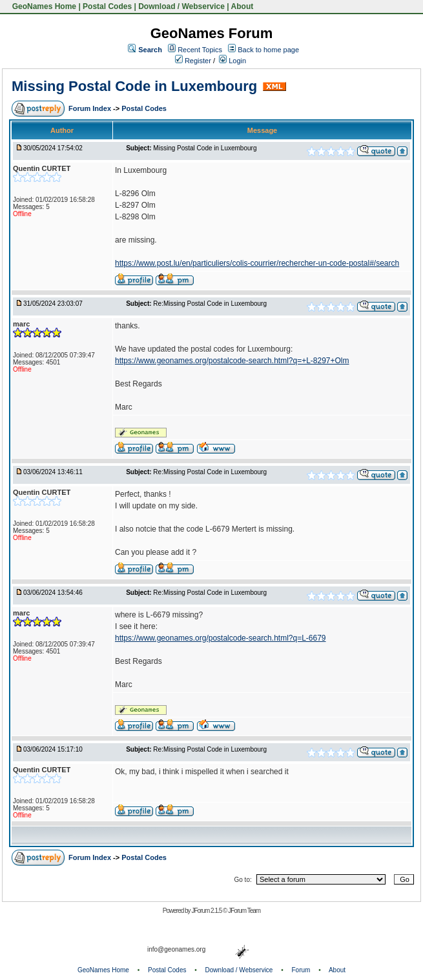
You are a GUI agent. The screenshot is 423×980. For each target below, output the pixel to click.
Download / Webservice (181, 6)
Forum (301, 970)
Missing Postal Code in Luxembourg (134, 86)
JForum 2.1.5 (207, 911)
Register (193, 61)
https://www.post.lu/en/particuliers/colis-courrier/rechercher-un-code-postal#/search (257, 263)
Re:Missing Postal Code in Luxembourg (210, 304)
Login (232, 61)
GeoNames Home (43, 6)
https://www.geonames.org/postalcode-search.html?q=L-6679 (221, 638)
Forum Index (91, 108)
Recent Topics (200, 50)
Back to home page (268, 50)
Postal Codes (107, 6)
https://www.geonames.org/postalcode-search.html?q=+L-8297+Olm (232, 361)
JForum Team (244, 911)
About (242, 6)
